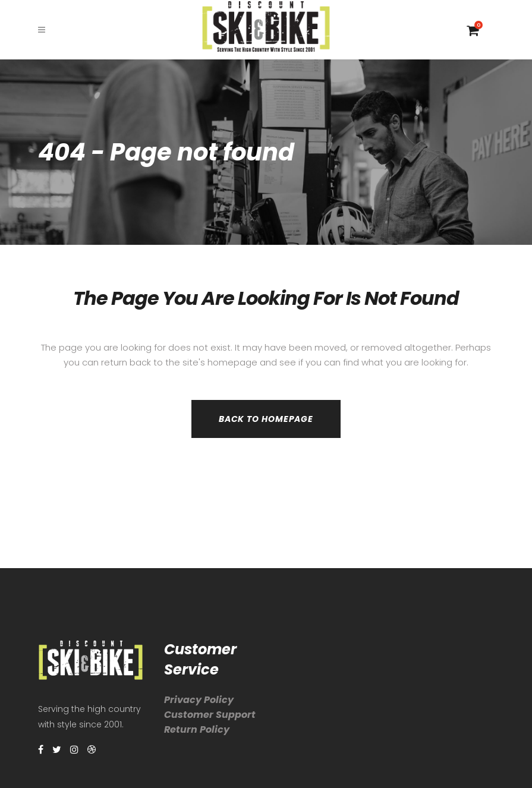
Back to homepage (266, 419)
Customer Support (210, 715)
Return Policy (197, 729)
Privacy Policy (199, 700)
